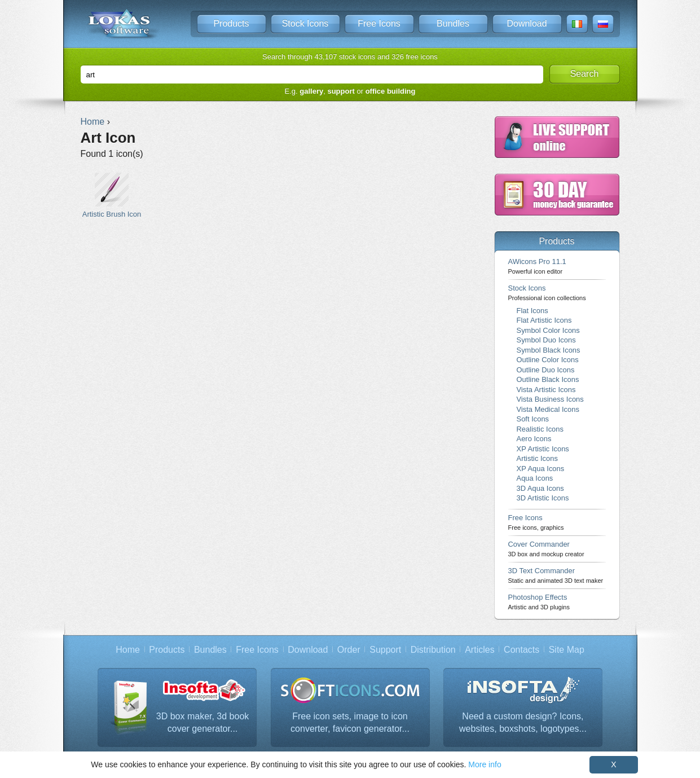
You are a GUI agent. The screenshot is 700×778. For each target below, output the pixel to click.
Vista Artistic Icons (546, 390)
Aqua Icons (535, 478)
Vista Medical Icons (548, 409)
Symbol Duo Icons (546, 340)
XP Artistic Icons (543, 449)
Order (349, 650)
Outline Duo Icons (546, 370)
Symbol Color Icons (548, 330)
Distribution (433, 650)
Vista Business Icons (550, 399)
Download (527, 23)
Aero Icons (534, 439)
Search (585, 74)
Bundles (453, 23)
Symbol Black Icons (549, 350)
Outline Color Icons (548, 360)
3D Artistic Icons (543, 498)
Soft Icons (533, 419)
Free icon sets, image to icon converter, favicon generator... (350, 722)
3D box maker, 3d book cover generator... (203, 722)
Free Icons (379, 23)
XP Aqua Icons (541, 469)
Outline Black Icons (548, 379)
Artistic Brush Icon (112, 195)
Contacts (521, 650)
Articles (479, 650)
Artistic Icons (537, 458)
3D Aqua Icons (540, 488)
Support (385, 650)
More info (485, 764)
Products (231, 23)
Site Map (567, 650)
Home (128, 650)
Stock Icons (305, 23)
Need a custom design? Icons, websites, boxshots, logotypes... (523, 722)
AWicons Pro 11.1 (537, 266)
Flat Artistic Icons (544, 320)
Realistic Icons (540, 429)
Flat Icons (532, 311)
